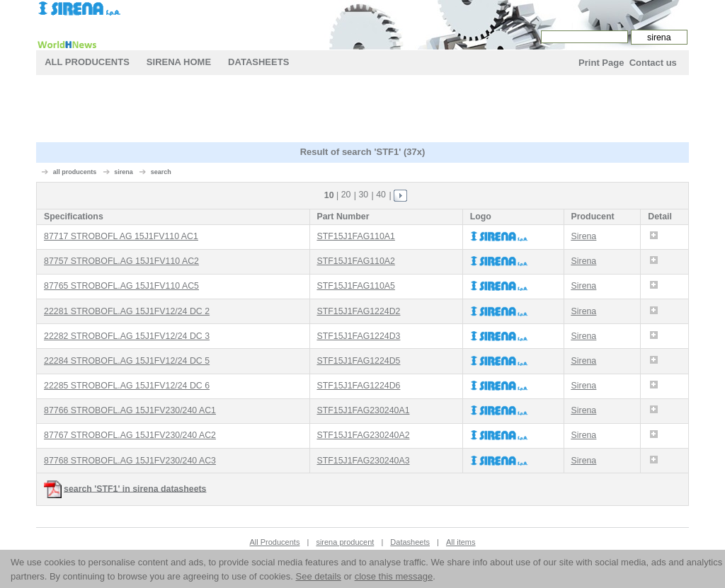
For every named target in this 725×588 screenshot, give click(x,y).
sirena (124, 172)
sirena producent (345, 542)
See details (319, 576)
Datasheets (258, 62)
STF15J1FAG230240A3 (363, 461)
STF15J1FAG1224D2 (358, 311)
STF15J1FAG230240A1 (363, 410)
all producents (75, 172)
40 (381, 195)
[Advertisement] (362, 110)
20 (346, 195)
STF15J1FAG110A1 (355, 236)
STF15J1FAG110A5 (355, 286)
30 (363, 195)
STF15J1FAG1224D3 (358, 336)
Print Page (601, 63)
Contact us (653, 63)
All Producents (87, 62)
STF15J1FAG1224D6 (358, 386)
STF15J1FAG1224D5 (358, 361)
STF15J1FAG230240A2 (363, 435)
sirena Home (179, 62)
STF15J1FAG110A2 (355, 261)
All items (461, 542)
